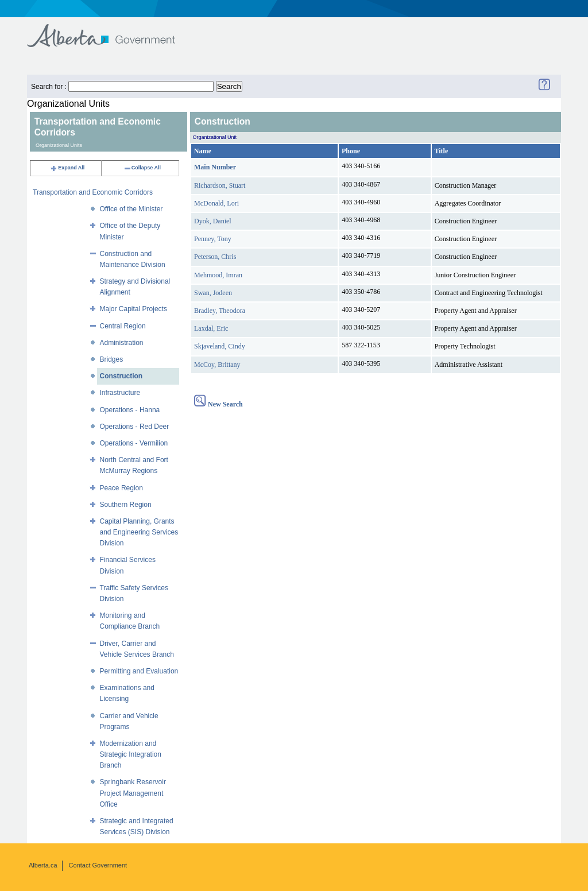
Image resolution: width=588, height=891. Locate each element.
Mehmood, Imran (218, 275)
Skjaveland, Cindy (220, 346)
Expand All (67, 168)
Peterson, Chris (215, 257)
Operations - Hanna (130, 410)
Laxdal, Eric (211, 328)
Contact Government (98, 865)
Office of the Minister (131, 209)
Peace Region (121, 488)
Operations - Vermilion (134, 443)
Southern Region (126, 505)
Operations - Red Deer (135, 427)
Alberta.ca (43, 865)
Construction (121, 376)
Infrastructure (120, 393)
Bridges (112, 359)
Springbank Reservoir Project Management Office (133, 793)
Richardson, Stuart (220, 185)
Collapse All (142, 168)
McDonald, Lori (216, 203)
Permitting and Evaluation (139, 671)
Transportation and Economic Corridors (93, 192)
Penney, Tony (213, 239)
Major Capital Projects (134, 309)
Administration (122, 343)
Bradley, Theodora (220, 311)
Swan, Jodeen (213, 293)
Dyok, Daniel (213, 221)
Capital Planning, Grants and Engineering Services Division (139, 532)
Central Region (123, 326)
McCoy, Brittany (217, 365)
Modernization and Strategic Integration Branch (131, 754)
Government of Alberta (111, 30)
